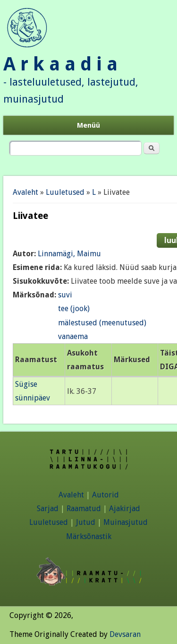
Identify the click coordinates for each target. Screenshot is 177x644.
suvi (65, 295)
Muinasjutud (126, 522)
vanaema (73, 336)
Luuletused (65, 192)
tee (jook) (74, 309)
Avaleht (25, 192)
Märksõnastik (89, 536)
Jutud (86, 522)
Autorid (105, 495)
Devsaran (125, 634)
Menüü (88, 125)
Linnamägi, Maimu (69, 254)
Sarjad (48, 509)
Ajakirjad (125, 509)
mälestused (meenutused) (102, 323)
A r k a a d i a (60, 64)
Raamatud (84, 509)
